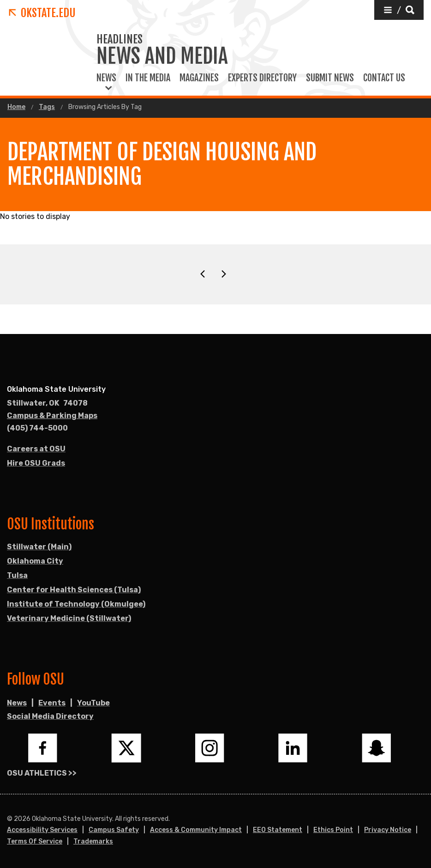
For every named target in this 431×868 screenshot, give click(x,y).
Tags (47, 107)
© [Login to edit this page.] (10, 819)
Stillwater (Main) (39, 547)
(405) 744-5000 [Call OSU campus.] (37, 428)
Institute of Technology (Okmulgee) (76, 604)
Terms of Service (35, 841)
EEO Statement (278, 830)
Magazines (199, 78)
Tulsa (17, 575)
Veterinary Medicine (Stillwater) (69, 618)
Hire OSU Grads (36, 463)
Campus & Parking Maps (52, 416)
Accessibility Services (42, 830)
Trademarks (93, 841)
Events (52, 703)
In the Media (148, 78)
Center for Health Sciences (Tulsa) (74, 590)
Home (16, 107)
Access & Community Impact (196, 830)
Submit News (330, 78)
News (106, 78)
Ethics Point (333, 830)
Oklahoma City (35, 561)
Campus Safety (114, 830)
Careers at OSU (36, 449)
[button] (399, 10)
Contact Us (384, 78)
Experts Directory (262, 78)
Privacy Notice (388, 830)
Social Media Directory (50, 716)
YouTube (93, 703)
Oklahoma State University (56, 389)
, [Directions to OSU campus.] (47, 403)
